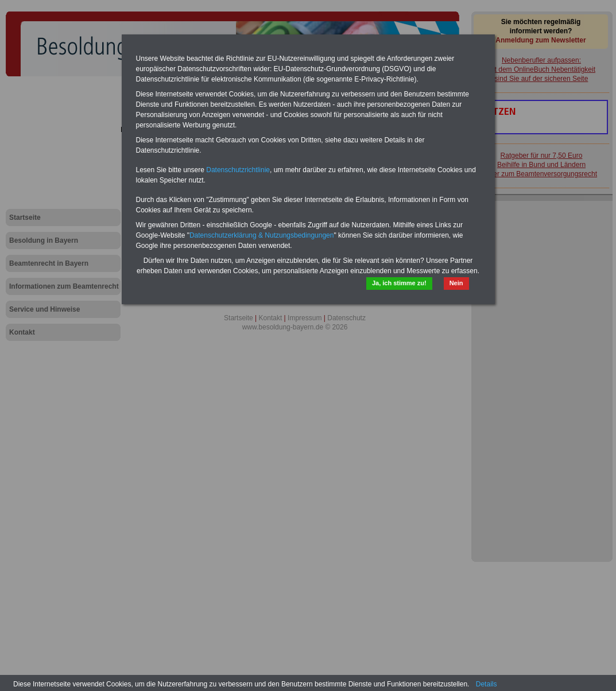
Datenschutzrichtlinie (238, 170)
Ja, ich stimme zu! (399, 283)
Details (487, 684)
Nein (456, 283)
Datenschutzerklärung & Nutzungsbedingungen (262, 235)
